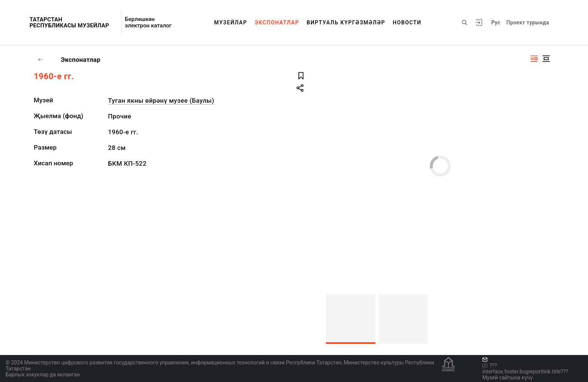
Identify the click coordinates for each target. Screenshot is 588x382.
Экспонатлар (277, 22)
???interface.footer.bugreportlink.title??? (525, 369)
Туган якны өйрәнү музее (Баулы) (161, 100)
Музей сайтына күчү (507, 378)
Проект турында (528, 22)
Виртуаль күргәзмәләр (346, 22)
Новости (407, 22)
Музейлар (231, 22)
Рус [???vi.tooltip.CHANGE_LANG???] (496, 22)
